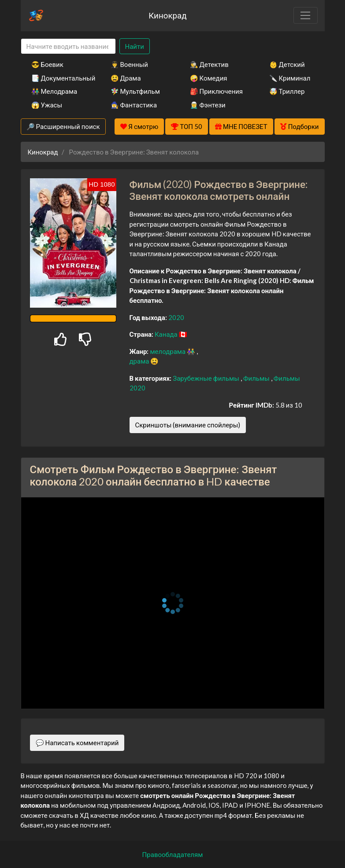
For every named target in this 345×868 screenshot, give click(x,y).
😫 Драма (126, 78)
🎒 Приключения (216, 91)
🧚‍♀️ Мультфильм (135, 91)
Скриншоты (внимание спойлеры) (188, 425)
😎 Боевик (47, 64)
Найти (135, 46)
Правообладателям (173, 854)
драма (140, 361)
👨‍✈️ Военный (129, 64)
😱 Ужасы (47, 105)
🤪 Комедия (209, 78)
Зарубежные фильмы (207, 378)
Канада (167, 334)
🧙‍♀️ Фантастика (134, 105)
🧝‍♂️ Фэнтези (208, 105)
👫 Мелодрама (54, 91)
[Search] (68, 46)
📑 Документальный (59, 78)
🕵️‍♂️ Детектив (209, 64)
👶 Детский (287, 64)
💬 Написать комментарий (77, 743)
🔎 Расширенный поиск (63, 126)
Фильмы (257, 378)
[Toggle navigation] (305, 15)
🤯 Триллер (287, 91)
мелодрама (168, 351)
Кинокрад (167, 15)
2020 (176, 317)
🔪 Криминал (290, 78)
